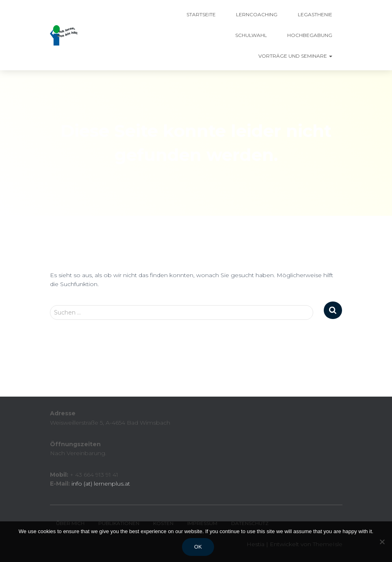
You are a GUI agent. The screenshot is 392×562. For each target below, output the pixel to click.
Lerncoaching (257, 14)
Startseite (201, 14)
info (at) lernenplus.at (101, 484)
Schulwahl (251, 35)
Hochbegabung (310, 35)
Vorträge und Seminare (295, 56)
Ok (198, 547)
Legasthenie (315, 14)
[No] (382, 542)
